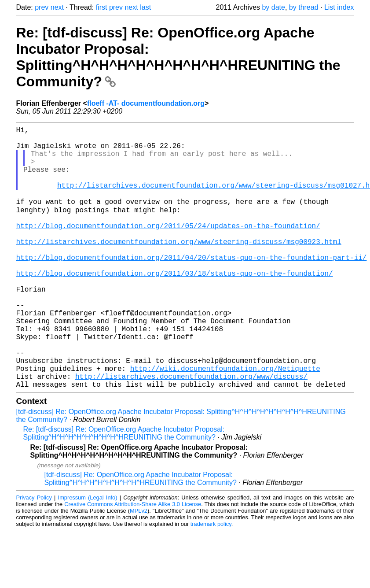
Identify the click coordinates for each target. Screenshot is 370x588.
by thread (304, 7)
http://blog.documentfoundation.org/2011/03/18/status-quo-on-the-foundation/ (175, 306)
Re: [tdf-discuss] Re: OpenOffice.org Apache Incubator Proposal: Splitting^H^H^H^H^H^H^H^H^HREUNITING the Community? (178, 57)
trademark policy (211, 581)
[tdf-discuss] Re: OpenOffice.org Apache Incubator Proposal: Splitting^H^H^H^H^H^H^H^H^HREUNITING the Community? (141, 536)
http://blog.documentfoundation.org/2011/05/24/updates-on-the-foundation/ (168, 248)
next (57, 7)
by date (273, 7)
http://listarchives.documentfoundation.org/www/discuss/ (191, 432)
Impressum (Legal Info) (88, 555)
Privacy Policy (34, 555)
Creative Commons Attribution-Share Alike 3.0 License (133, 561)
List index (339, 7)
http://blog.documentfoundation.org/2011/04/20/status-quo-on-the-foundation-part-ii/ (192, 286)
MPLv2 (139, 568)
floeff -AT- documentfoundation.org (146, 103)
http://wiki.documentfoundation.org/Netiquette (225, 422)
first (102, 7)
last (145, 7)
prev (42, 7)
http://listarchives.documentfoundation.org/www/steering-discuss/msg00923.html (179, 267)
